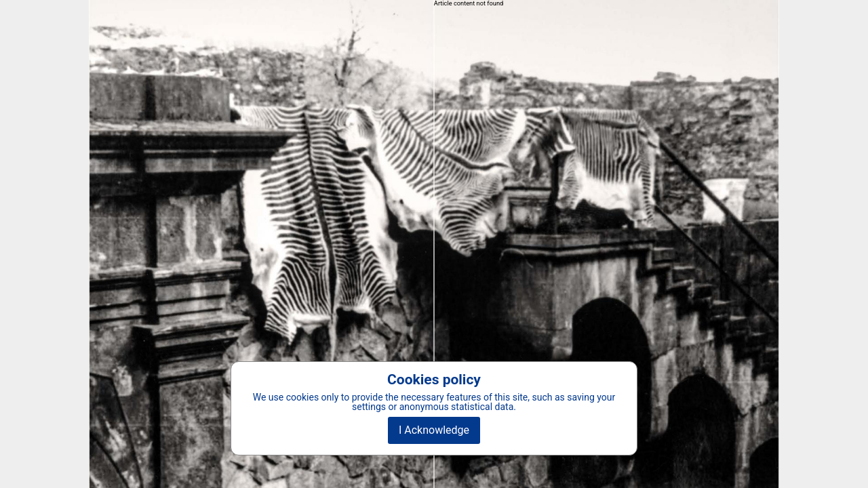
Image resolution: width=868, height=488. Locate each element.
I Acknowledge (434, 430)
